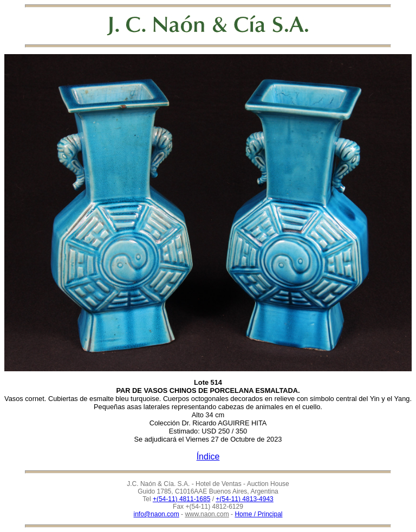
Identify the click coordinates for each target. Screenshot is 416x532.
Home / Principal (258, 514)
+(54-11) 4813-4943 (244, 499)
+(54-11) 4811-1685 (181, 499)
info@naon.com (157, 514)
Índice (208, 457)
